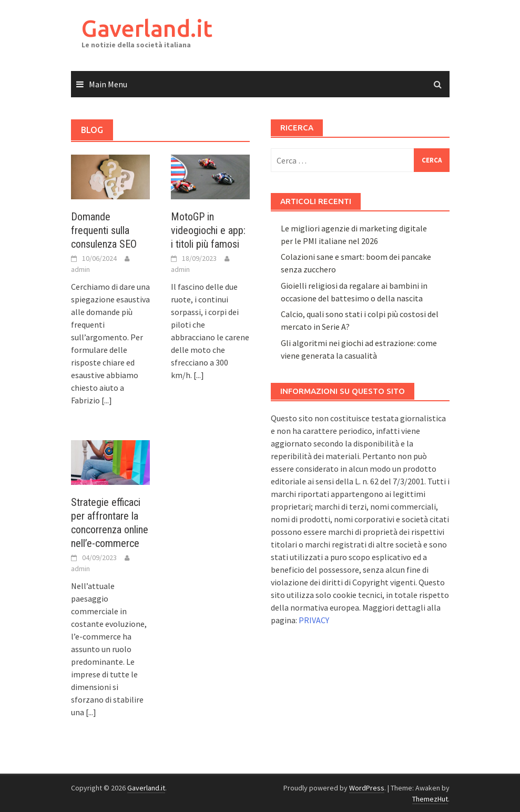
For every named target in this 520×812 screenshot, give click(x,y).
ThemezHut (430, 799)
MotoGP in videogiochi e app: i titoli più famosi (208, 230)
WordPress (367, 788)
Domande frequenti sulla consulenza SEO (104, 230)
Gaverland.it (147, 28)
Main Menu (108, 84)
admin (80, 269)
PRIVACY (314, 620)
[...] (107, 400)
